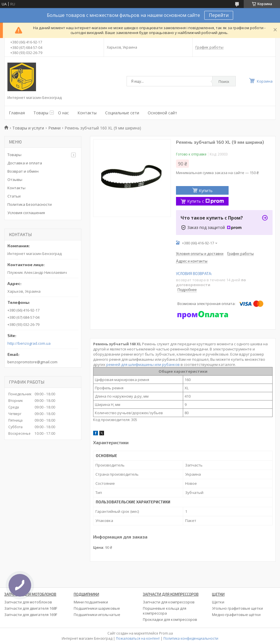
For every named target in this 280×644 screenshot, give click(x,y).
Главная (17, 113)
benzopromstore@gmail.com (32, 362)
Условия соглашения (26, 213)
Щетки (218, 602)
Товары (41, 113)
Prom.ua (166, 633)
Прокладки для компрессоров (170, 619)
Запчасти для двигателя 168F (31, 608)
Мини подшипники (91, 602)
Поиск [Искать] (224, 81)
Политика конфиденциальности (191, 638)
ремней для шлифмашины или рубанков (143, 364)
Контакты (87, 113)
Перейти (219, 15)
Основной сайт (162, 113)
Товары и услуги (28, 128)
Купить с (206, 201)
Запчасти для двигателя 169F (31, 615)
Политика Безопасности (30, 204)
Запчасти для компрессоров (169, 602)
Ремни (54, 128)
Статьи (14, 196)
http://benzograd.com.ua (29, 343)
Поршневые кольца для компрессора (165, 611)
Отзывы (15, 180)
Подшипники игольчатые (97, 615)
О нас (63, 113)
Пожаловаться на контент (138, 638)
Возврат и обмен (23, 171)
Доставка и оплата (25, 163)
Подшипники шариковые (97, 608)
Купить (206, 191)
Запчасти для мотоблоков (28, 602)
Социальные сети (122, 113)
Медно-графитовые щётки (236, 615)
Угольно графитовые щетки (237, 608)
